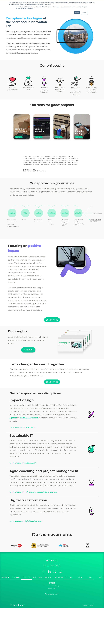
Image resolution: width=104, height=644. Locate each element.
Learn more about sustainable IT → (23, 463)
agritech (13, 418)
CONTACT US (52, 320)
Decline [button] (84, 13)
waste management (29, 418)
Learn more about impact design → (23, 427)
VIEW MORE (28, 350)
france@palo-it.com (52, 594)
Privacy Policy (17, 605)
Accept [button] (77, 13)
